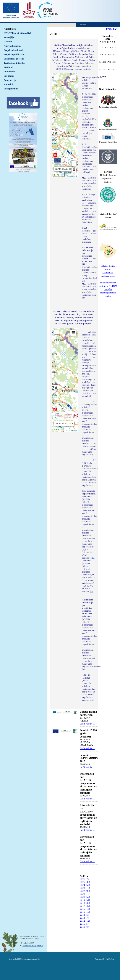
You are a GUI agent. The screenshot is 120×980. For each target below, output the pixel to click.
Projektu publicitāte (14, 54)
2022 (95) (85, 891)
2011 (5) (84, 924)
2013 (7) (84, 918)
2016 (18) (85, 909)
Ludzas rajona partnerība (88, 713)
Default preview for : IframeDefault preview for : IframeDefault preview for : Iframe (65, 125)
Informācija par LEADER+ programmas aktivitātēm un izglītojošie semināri (88, 783)
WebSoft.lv (110, 959)
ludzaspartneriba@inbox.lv (33, 946)
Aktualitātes (10, 29)
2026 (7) (84, 879)
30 (105, 76)
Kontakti (8, 84)
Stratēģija (9, 37)
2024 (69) (85, 885)
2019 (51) (85, 900)
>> (115, 38)
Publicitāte (9, 72)
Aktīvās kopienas (13, 46)
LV (115, 29)
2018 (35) (85, 903)
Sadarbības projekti (14, 59)
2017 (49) (85, 906)
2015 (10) (85, 912)
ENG (109, 29)
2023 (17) (85, 888)
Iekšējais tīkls (11, 89)
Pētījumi (8, 67)
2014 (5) (84, 915)
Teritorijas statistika (14, 63)
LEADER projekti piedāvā (18, 33)
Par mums (9, 76)
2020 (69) (85, 897)
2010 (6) (84, 927)
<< (100, 38)
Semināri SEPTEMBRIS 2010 (89, 758)
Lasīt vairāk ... (87, 724)
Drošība (8, 42)
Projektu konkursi (13, 50)
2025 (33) (85, 882)
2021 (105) (85, 894)
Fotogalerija (10, 80)
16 (105, 62)
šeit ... (93, 558)
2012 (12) (85, 921)
